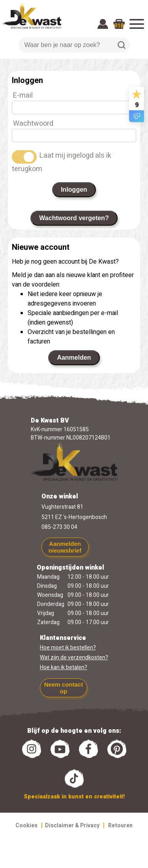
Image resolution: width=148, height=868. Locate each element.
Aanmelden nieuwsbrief (65, 547)
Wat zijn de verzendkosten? (74, 658)
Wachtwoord (33, 124)
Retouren (120, 826)
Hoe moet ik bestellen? (68, 648)
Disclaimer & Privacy (72, 826)
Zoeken (122, 45)
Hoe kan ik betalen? (64, 667)
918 (119, 26)
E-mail (23, 95)
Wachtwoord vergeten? (74, 218)
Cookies (26, 826)
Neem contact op (64, 688)
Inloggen (74, 190)
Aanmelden (74, 358)
